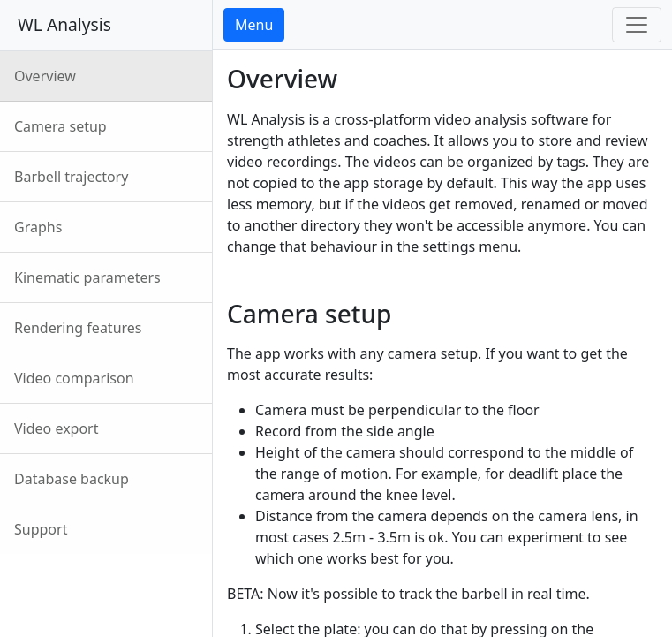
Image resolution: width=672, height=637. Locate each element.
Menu (254, 25)
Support (41, 529)
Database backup (72, 479)
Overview (45, 76)
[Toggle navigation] (637, 25)
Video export (57, 428)
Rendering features (78, 328)
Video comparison (74, 378)
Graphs (38, 227)
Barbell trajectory (71, 177)
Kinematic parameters (87, 277)
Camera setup (60, 126)
